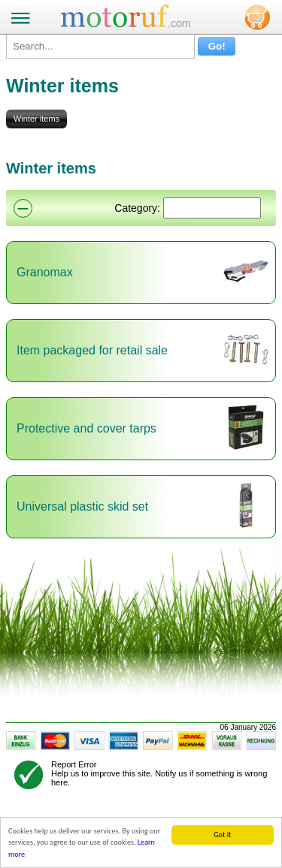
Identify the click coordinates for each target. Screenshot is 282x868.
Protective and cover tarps (86, 428)
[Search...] (100, 46)
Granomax (45, 272)
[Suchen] (212, 208)
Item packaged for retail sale (92, 350)
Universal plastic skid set (82, 506)
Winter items (36, 119)
